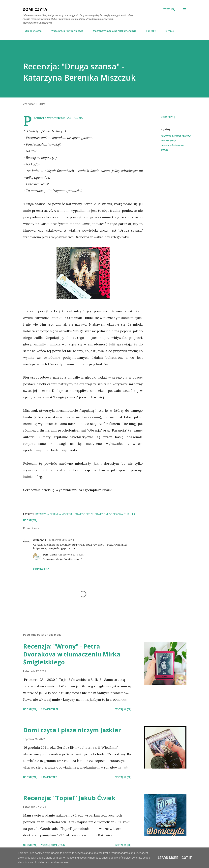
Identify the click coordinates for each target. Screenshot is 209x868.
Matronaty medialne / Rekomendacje (113, 31)
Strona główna (31, 31)
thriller (165, 150)
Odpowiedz (41, 569)
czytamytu (40, 540)
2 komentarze (49, 709)
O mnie (168, 31)
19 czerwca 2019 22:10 (61, 540)
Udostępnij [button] (168, 117)
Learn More (168, 858)
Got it (187, 858)
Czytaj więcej (123, 709)
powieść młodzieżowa (172, 145)
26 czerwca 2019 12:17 (72, 555)
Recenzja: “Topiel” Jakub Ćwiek (69, 798)
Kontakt (149, 31)
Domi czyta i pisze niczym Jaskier (72, 730)
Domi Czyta (35, 9)
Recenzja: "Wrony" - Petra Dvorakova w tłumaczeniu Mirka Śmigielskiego (72, 654)
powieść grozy (168, 140)
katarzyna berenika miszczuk (176, 136)
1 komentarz (49, 777)
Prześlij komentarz (53, 845)
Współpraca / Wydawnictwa (65, 31)
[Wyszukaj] (169, 9)
